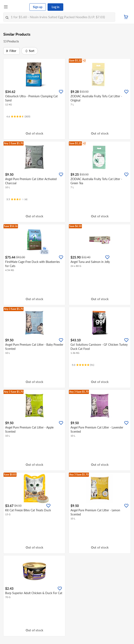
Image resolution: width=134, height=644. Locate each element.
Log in (56, 7)
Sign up (38, 7)
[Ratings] (18, 117)
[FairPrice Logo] (19, 7)
